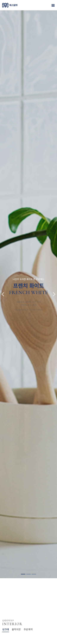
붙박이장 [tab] (16, 629)
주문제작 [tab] (28, 629)
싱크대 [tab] (6, 629)
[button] (3, 290)
